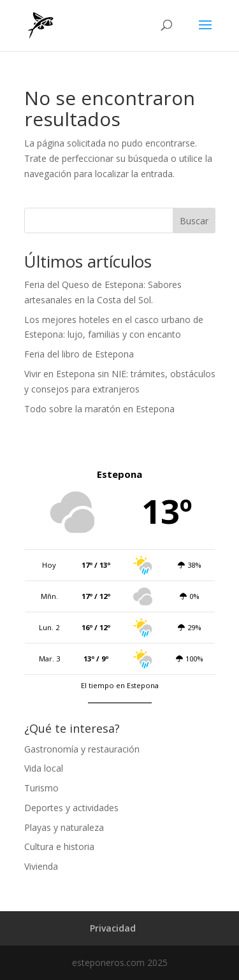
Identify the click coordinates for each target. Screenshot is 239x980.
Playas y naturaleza (64, 827)
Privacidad (113, 928)
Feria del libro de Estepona (79, 354)
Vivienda (41, 866)
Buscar (194, 221)
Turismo (41, 788)
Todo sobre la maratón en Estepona (99, 409)
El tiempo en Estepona (120, 685)
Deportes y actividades (71, 808)
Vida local (44, 768)
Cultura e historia (59, 847)
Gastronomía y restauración (82, 749)
